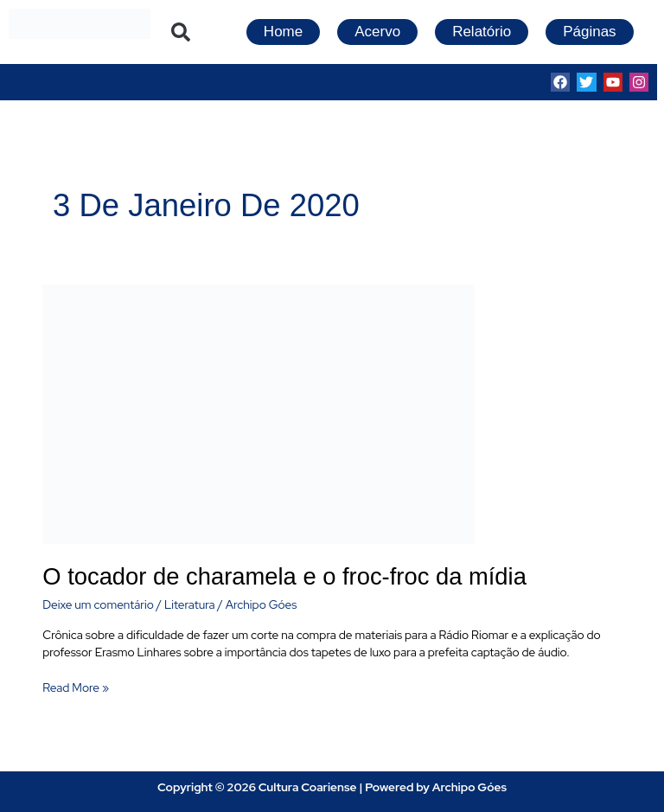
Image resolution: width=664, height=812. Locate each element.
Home (283, 32)
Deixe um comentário (98, 604)
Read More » (76, 687)
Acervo (377, 32)
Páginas (589, 32)
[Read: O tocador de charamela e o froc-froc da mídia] (259, 412)
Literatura (190, 604)
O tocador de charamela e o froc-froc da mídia (284, 576)
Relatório (482, 32)
